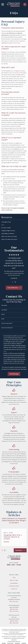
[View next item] (15, 282)
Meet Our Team (14, 580)
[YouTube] (16, 569)
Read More (20, 550)
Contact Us (14, 589)
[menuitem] (14, 222)
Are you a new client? (7, 323)
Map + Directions (14, 602)
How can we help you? (7, 328)
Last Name (4, 310)
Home (14, 578)
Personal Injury (14, 583)
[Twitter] (9, 569)
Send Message (14, 374)
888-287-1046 (14, 565)
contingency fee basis (19, 71)
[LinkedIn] (19, 569)
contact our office (8, 41)
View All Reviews (14, 288)
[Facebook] (12, 569)
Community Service (14, 586)
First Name (4, 305)
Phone (3, 314)
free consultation (20, 41)
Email (3, 319)
